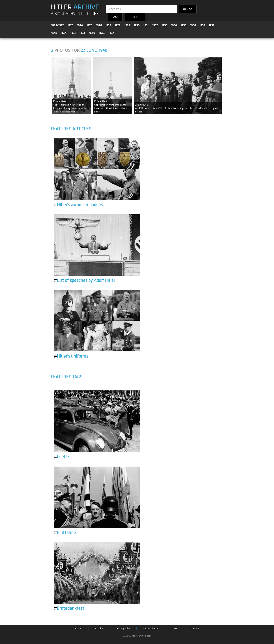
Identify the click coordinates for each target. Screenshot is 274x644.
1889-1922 (57, 25)
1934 (174, 25)
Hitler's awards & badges (78, 205)
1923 (70, 25)
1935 (184, 25)
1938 (212, 25)
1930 (137, 25)
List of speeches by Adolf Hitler (84, 280)
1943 (92, 33)
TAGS (115, 17)
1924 (80, 25)
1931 (146, 25)
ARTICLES (135, 17)
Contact (195, 629)
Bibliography (123, 629)
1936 (193, 25)
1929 (127, 25)
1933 (164, 25)
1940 (64, 33)
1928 (118, 25)
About (78, 629)
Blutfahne (65, 533)
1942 (82, 33)
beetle (61, 457)
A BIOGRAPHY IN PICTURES (75, 14)
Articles (99, 629)
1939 (54, 33)
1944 (102, 33)
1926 (99, 25)
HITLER (75, 7)
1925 (90, 25)
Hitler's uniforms (71, 356)
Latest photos (151, 629)
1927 (108, 25)
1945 (111, 33)
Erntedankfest (69, 608)
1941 (73, 33)
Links (174, 629)
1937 (202, 25)
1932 (155, 25)
